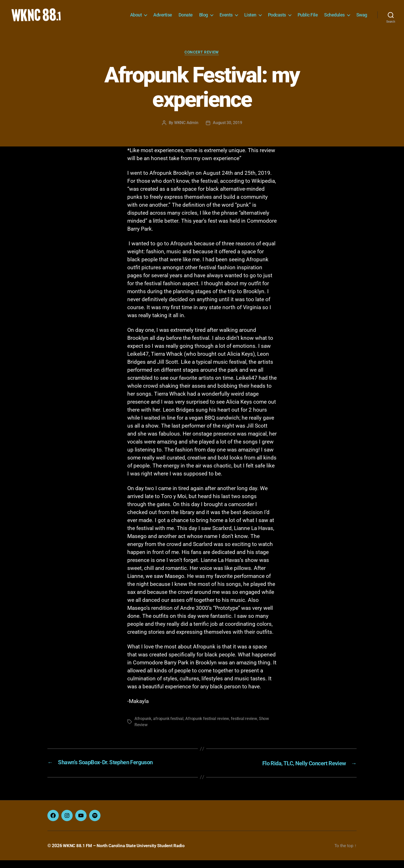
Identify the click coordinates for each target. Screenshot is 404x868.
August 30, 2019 (227, 131)
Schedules (334, 19)
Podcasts (277, 19)
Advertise (163, 19)
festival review (243, 727)
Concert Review (202, 60)
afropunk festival (168, 727)
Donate (186, 19)
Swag (362, 19)
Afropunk (143, 727)
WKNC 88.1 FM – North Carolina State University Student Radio (127, 853)
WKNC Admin (186, 131)
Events (226, 19)
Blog (204, 19)
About (136, 19)
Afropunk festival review (207, 727)
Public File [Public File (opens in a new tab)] (308, 19)
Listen (250, 19)
